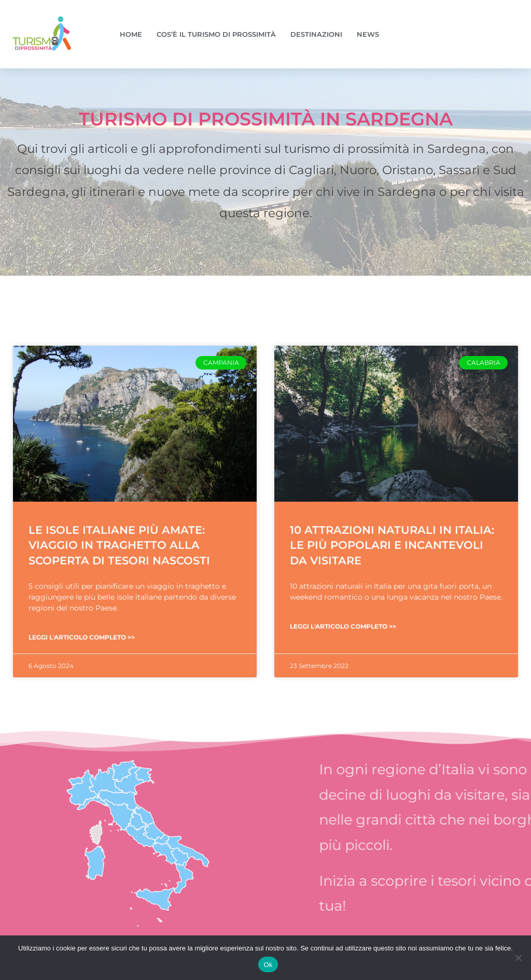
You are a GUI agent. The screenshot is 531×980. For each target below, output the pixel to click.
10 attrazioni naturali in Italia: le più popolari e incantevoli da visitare (392, 545)
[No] (518, 958)
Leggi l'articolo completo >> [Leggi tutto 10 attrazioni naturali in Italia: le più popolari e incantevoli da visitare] (343, 626)
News (368, 34)
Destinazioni (316, 34)
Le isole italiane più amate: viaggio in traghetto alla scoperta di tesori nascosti (119, 545)
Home (131, 34)
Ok (268, 965)
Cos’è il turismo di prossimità (216, 34)
